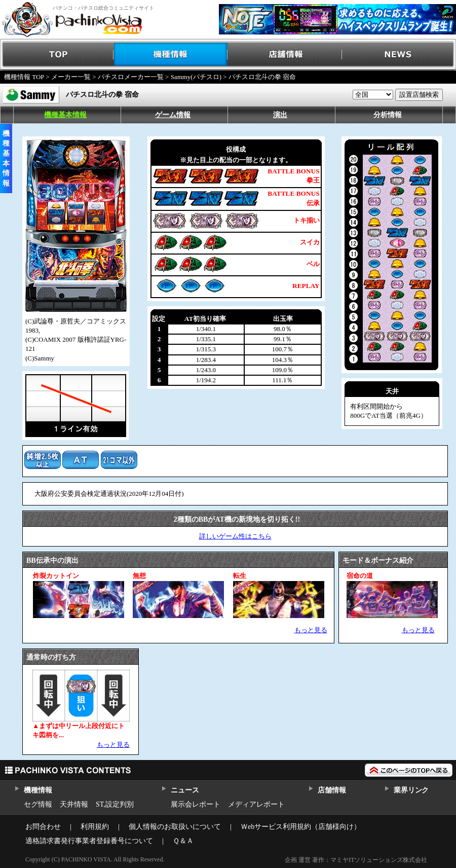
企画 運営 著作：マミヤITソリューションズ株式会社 (356, 860)
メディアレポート (256, 804)
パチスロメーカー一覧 (131, 77)
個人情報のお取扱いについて (175, 827)
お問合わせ (43, 827)
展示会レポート (196, 804)
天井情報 (74, 804)
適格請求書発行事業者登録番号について (89, 841)
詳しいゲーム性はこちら (235, 536)
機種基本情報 (65, 115)
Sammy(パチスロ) (196, 77)
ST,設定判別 (115, 804)
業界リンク (411, 790)
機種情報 (171, 55)
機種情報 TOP (24, 77)
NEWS (399, 55)
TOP (57, 55)
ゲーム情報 (173, 115)
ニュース (185, 790)
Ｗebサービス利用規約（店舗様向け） (301, 827)
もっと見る (311, 630)
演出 (280, 115)
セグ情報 (38, 804)
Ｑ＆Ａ (183, 841)
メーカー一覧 (71, 77)
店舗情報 (285, 55)
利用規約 (95, 827)
